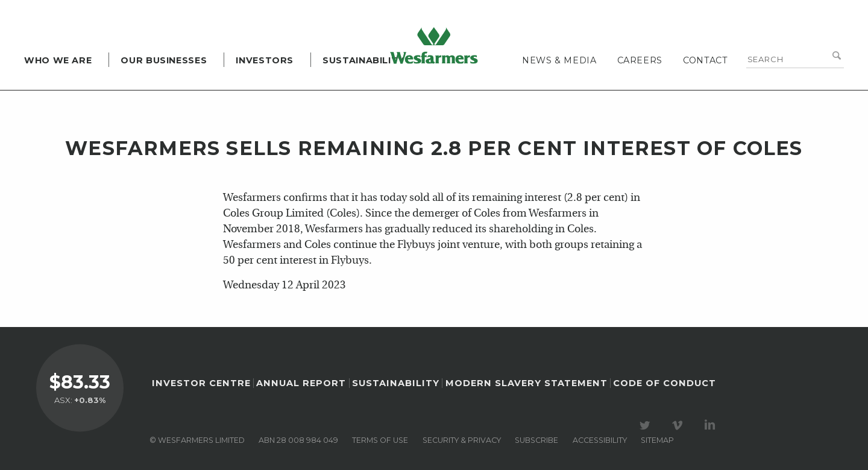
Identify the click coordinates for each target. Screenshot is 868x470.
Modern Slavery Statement (527, 383)
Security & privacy (462, 440)
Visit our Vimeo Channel (679, 425)
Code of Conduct (665, 383)
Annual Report (301, 383)
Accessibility (600, 440)
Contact (705, 60)
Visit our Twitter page (647, 425)
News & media (559, 60)
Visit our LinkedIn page (712, 425)
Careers (640, 60)
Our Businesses (164, 60)
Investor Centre (201, 383)
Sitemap (657, 440)
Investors (265, 60)
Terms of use (380, 440)
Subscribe (536, 440)
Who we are (58, 60)
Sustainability (363, 60)
